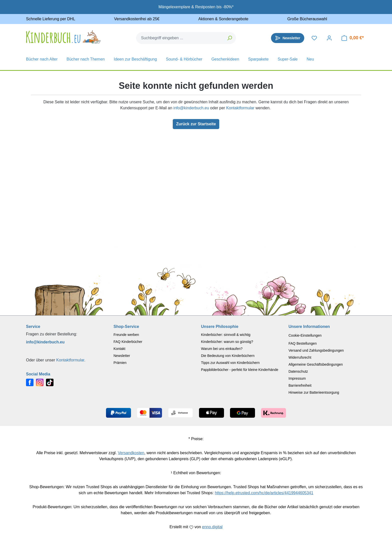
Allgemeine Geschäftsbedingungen (316, 364)
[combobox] (180, 38)
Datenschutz (298, 371)
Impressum (297, 378)
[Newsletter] (288, 38)
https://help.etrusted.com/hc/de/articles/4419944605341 (264, 493)
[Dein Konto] (329, 38)
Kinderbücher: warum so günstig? (227, 342)
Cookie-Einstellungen (305, 335)
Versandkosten (131, 453)
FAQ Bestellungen (303, 343)
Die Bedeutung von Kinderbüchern (228, 356)
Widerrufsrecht (300, 357)
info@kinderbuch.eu (191, 108)
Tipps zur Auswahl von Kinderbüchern (230, 363)
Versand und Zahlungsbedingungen (316, 350)
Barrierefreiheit (300, 385)
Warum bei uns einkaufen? (222, 349)
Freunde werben (126, 335)
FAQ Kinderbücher (128, 342)
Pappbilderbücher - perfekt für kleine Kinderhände (240, 370)
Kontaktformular (240, 108)
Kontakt (119, 349)
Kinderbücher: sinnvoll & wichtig (226, 335)
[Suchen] (230, 38)
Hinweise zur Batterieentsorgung (314, 392)
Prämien (120, 363)
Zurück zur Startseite (196, 124)
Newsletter (122, 356)
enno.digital (212, 527)
